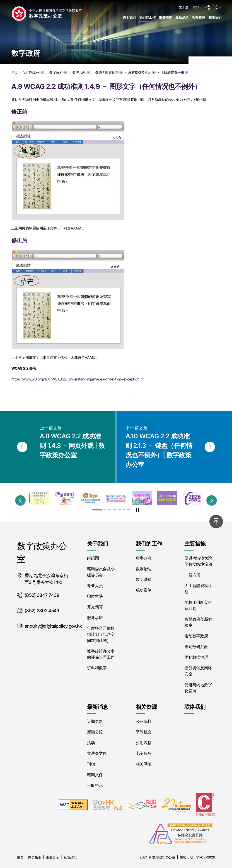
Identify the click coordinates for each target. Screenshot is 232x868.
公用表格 (144, 743)
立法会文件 (97, 753)
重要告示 (52, 857)
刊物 (91, 764)
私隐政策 (70, 857)
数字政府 (58, 72)
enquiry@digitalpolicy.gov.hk (53, 626)
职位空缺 (95, 596)
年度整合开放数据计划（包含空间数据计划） (101, 634)
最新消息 (182, 17)
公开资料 (144, 721)
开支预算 (95, 607)
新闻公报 (95, 732)
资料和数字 (97, 668)
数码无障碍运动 (109, 72)
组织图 (93, 558)
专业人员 (95, 586)
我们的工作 (147, 17)
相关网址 (144, 764)
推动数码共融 (196, 647)
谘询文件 (95, 775)
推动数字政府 (196, 636)
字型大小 (197, 7)
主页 (20, 857)
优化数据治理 (196, 657)
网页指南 (35, 857)
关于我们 (129, 17)
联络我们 (215, 17)
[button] (20, 500)
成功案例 (144, 590)
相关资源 (198, 17)
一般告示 (95, 785)
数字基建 (144, 579)
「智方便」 (194, 575)
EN (187, 7)
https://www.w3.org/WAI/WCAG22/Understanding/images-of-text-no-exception (75, 379)
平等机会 (144, 732)
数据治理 (144, 569)
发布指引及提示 (142, 72)
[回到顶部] (216, 522)
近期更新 (95, 721)
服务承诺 (95, 618)
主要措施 (165, 17)
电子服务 (144, 753)
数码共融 (81, 72)
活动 (91, 743)
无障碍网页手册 (175, 72)
